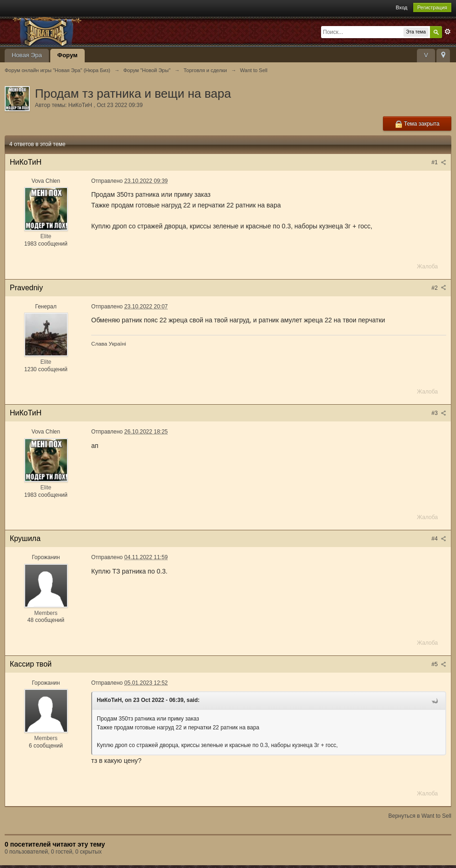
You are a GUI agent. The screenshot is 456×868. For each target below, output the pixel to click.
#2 (439, 288)
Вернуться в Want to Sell (420, 816)
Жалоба (427, 267)
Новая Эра (27, 55)
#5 (439, 664)
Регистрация (432, 7)
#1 (439, 162)
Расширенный (448, 32)
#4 (439, 539)
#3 (439, 413)
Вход (402, 7)
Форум (67, 55)
